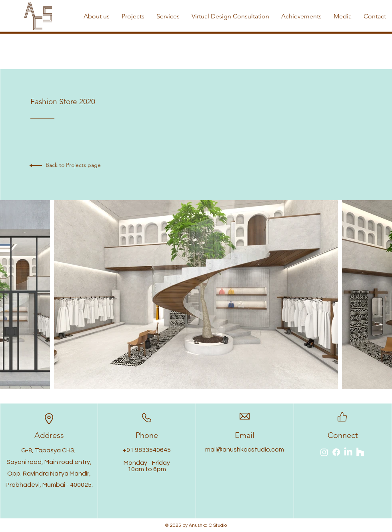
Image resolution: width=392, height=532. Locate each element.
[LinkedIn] (348, 452)
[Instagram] (324, 452)
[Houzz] (360, 452)
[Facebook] (336, 452)
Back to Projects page (73, 165)
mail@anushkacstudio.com (245, 450)
